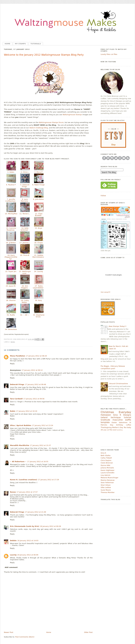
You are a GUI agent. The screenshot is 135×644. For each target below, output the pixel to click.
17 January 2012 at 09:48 (35, 384)
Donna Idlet (105, 465)
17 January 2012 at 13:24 (43, 425)
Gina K (103, 453)
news (13, 342)
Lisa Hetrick (105, 475)
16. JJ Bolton (11, 243)
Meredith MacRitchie (20, 445)
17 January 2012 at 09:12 (32, 370)
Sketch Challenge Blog (39, 128)
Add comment (11, 567)
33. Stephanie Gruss (38, 316)
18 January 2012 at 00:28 (50, 526)
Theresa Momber (108, 492)
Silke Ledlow (106, 487)
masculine (118, 420)
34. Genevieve (11, 329)
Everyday (125, 412)
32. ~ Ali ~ (25, 315)
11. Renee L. (25, 214)
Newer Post (9, 632)
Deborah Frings (17, 384)
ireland (104, 417)
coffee (129, 425)
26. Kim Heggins (25, 287)
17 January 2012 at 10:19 (27, 411)
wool (115, 430)
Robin (13, 411)
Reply (12, 364)
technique (116, 417)
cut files (110, 430)
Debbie (13, 541)
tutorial (128, 417)
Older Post (88, 632)
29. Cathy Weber (25, 301)
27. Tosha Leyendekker (38, 287)
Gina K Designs (122, 415)
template (105, 422)
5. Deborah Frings (25, 186)
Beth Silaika (106, 455)
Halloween (106, 415)
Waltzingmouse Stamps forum (51, 122)
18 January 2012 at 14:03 (28, 541)
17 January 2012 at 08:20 (36, 356)
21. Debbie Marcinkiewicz (38, 256)
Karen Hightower (108, 470)
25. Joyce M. (11, 286)
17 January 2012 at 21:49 (35, 512)
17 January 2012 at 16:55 (38, 462)
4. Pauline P (11, 185)
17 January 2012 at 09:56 (34, 399)
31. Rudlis (11, 315)
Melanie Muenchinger (109, 478)
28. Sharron (11, 300)
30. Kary (38, 300)
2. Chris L (25, 172)
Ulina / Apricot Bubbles (21, 425)
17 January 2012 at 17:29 (48, 480)
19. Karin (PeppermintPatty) (11, 257)
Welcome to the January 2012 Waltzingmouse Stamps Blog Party (44, 55)
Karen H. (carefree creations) (24, 480)
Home (7, 44)
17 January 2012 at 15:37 (40, 445)
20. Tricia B (25, 255)
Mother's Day (118, 427)
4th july (103, 430)
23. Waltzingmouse (25, 272)
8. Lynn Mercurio (25, 200)
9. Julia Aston (38, 199)
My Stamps (20, 44)
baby (129, 427)
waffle (128, 420)
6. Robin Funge (38, 185)
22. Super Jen (11, 271)
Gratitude (105, 420)
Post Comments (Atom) (25, 637)
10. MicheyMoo (11, 215)
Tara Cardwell (16, 399)
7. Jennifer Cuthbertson (11, 200)
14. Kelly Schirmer (25, 229)
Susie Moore (106, 490)
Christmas (107, 412)
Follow (103, 196)
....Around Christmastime (118, 384)
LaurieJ (13, 555)
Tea (125, 427)
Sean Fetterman (107, 483)
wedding (120, 430)
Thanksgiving (106, 427)
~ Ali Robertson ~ (18, 462)
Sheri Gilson (106, 485)
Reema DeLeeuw (108, 480)
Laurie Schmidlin (108, 473)
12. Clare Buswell (38, 215)
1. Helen (11, 172)
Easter (114, 422)
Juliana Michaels (107, 468)
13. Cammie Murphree (11, 229)
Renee (13, 492)
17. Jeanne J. (25, 243)
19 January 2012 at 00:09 (28, 555)
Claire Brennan (107, 463)
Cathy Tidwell (106, 458)
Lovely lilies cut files (109, 54)
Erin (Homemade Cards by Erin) (25, 526)
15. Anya (38, 228)
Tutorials (36, 44)
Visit (105, 292)
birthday (120, 425)
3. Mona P (38, 172)
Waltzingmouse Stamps (72, 115)
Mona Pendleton (18, 356)
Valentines (123, 422)
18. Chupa (38, 243)
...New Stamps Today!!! (117, 326)
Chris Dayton (106, 460)
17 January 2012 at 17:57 (27, 492)
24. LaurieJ (38, 271)
